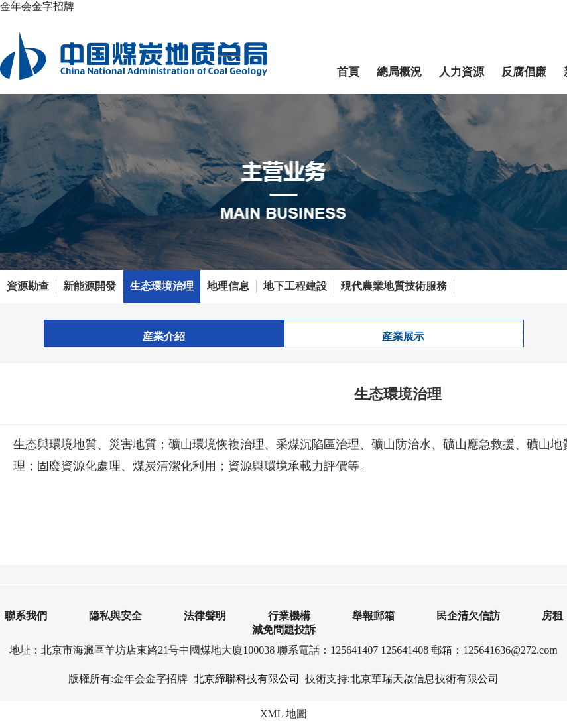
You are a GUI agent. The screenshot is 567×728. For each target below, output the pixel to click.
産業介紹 (164, 336)
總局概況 (399, 72)
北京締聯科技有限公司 (247, 679)
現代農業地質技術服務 (394, 286)
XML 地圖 (283, 714)
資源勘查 (28, 286)
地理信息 (228, 286)
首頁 (348, 72)
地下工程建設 (295, 286)
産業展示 (403, 336)
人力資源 (462, 72)
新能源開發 (90, 286)
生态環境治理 (162, 286)
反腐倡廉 (524, 72)
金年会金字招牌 (37, 6)
